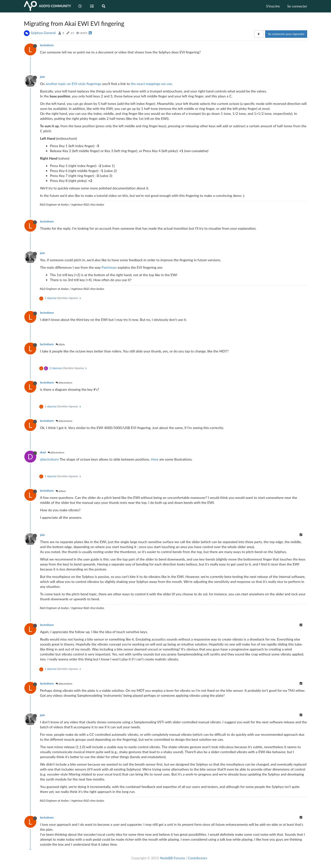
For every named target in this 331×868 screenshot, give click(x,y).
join (42, 77)
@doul (61, 491)
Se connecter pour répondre (286, 34)
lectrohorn (47, 45)
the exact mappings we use (151, 84)
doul (43, 452)
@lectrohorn (64, 383)
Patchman (109, 267)
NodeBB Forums (173, 858)
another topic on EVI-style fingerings (73, 84)
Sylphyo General (43, 33)
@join (60, 344)
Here (155, 459)
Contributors (197, 858)
